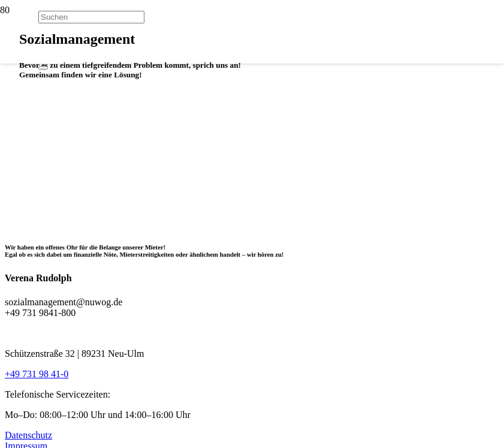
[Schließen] (43, 68)
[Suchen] (91, 17)
